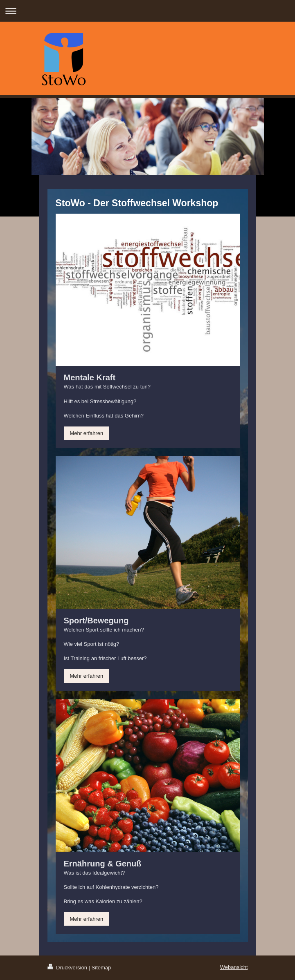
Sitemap (101, 968)
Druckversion (68, 968)
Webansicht (234, 967)
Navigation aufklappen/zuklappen (147, 11)
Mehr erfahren (87, 433)
